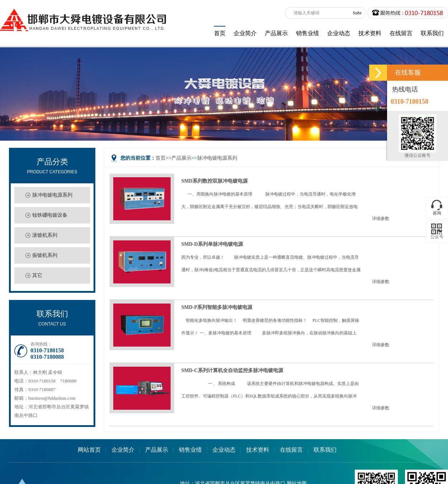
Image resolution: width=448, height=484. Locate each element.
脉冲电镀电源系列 (52, 195)
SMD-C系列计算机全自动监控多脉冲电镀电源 (232, 370)
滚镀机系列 (45, 235)
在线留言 (291, 450)
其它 (37, 275)
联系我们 (325, 450)
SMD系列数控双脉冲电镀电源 (215, 181)
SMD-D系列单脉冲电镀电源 (212, 244)
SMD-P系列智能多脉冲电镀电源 (217, 307)
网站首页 (89, 450)
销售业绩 (190, 450)
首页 (161, 158)
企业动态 (224, 450)
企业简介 (123, 450)
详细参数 (381, 218)
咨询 (437, 213)
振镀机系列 (45, 255)
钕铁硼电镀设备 (50, 215)
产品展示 (181, 158)
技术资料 (258, 450)
